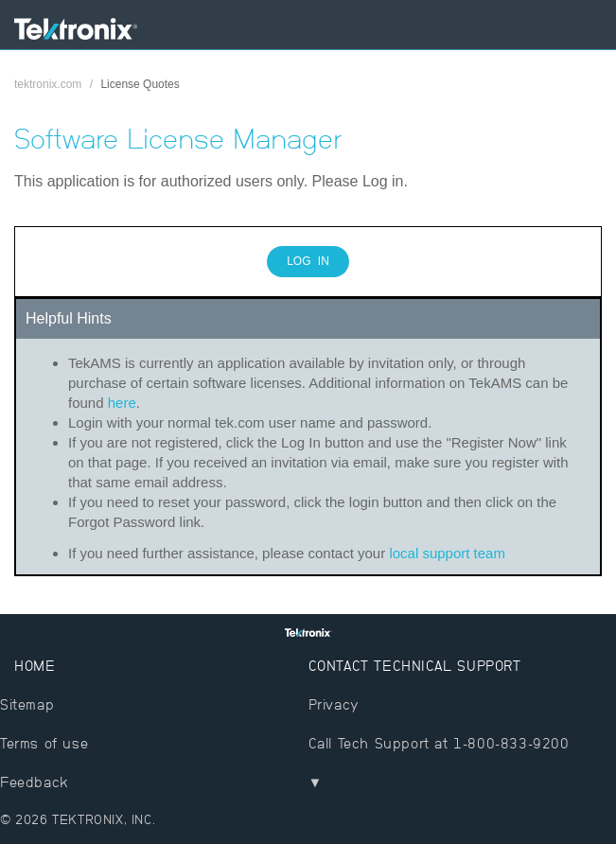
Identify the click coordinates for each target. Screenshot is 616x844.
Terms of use (44, 743)
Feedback (35, 782)
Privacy (334, 704)
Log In (308, 261)
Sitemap (27, 704)
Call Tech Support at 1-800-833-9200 (439, 743)
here (122, 403)
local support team (447, 553)
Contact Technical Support (415, 666)
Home (35, 666)
